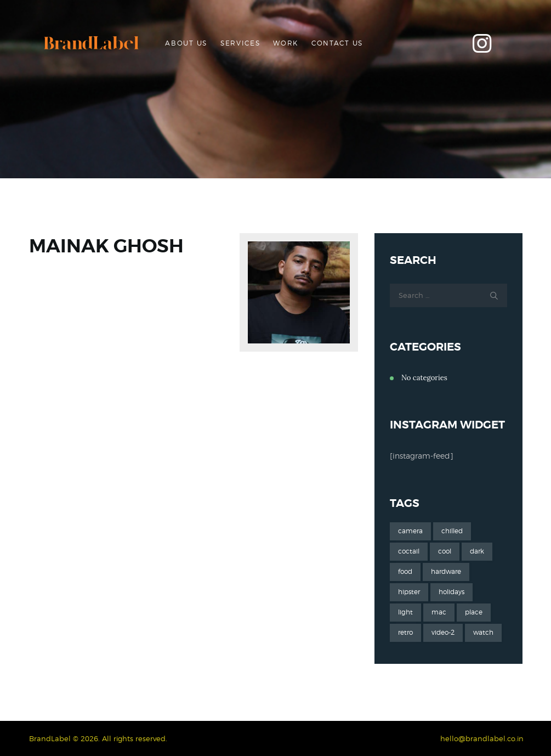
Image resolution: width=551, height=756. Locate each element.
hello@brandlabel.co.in (482, 738)
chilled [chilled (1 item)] (452, 531)
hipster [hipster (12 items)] (409, 592)
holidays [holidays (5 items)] (451, 592)
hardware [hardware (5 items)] (446, 571)
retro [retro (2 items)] (405, 632)
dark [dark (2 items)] (477, 551)
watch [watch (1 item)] (483, 632)
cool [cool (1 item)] (445, 551)
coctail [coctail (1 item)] (409, 551)
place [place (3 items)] (474, 612)
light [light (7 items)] (405, 612)
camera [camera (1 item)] (410, 531)
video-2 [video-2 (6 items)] (443, 632)
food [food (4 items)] (405, 571)
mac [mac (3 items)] (439, 612)
